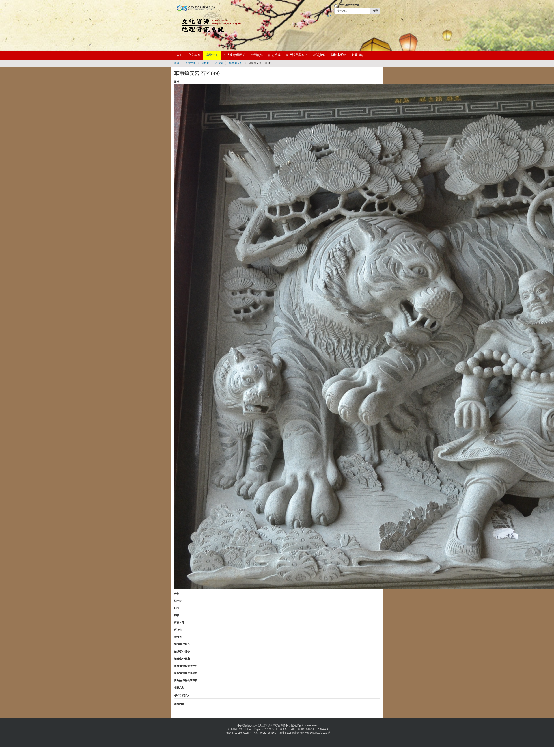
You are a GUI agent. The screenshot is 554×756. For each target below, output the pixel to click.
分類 (177, 594)
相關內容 (179, 704)
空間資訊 (257, 55)
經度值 (178, 630)
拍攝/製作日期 (182, 659)
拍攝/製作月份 (182, 651)
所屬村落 (179, 623)
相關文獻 (179, 688)
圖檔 (177, 82)
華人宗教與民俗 (235, 55)
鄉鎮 (177, 615)
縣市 (177, 608)
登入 (329, 16)
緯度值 (178, 637)
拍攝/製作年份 (182, 644)
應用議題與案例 (297, 55)
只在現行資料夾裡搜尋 (348, 5)
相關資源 (319, 55)
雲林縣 (205, 63)
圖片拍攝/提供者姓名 (186, 666)
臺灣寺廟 (212, 55)
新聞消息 (358, 55)
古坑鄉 (219, 63)
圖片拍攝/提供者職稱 (186, 680)
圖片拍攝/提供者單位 (186, 673)
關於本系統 (338, 55)
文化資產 (195, 55)
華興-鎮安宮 (236, 63)
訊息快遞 (275, 55)
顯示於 (178, 601)
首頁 (180, 55)
